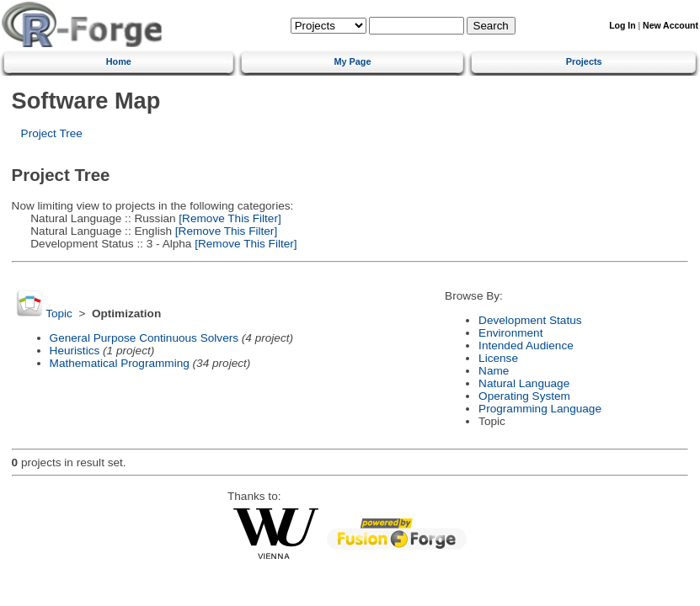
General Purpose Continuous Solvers (144, 338)
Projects (584, 61)
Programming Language (540, 409)
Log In (622, 26)
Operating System (524, 396)
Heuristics (75, 351)
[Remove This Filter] (229, 218)
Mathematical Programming (120, 363)
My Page (352, 61)
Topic (59, 314)
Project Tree (52, 133)
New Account (671, 26)
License (498, 358)
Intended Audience (526, 346)
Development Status (530, 320)
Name (494, 371)
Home (119, 61)
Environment (510, 333)
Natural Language (524, 383)
